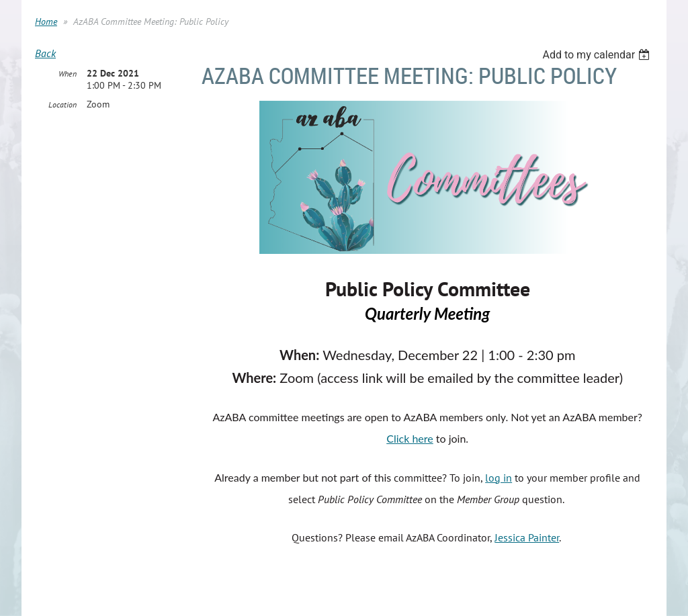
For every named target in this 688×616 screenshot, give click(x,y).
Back (45, 53)
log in (499, 478)
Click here (410, 438)
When (68, 74)
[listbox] (598, 55)
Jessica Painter (527, 537)
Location (62, 104)
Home (46, 21)
